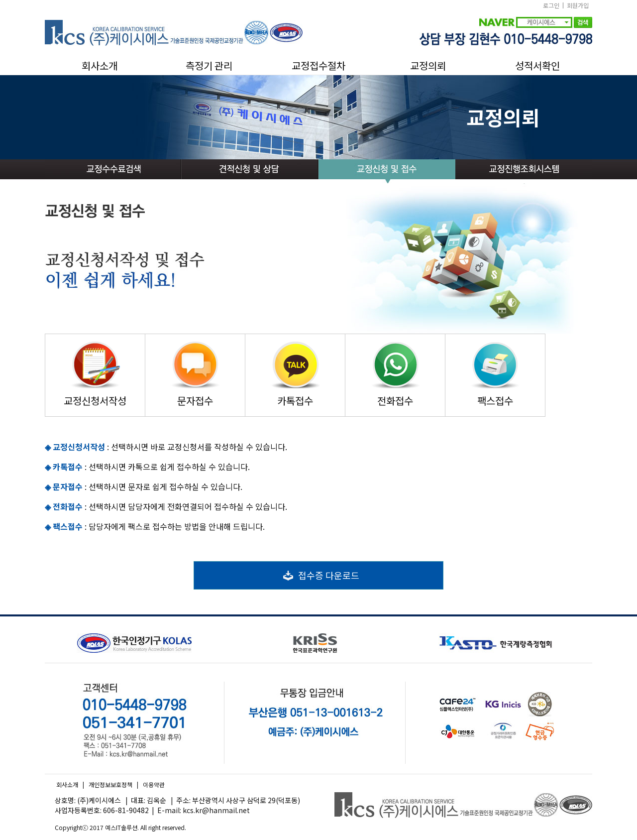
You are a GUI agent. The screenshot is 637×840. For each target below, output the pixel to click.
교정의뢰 (428, 66)
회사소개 (100, 66)
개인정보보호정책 (110, 784)
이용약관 (154, 784)
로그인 (551, 5)
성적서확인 (537, 66)
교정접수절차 (318, 66)
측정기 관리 (209, 66)
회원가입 (578, 5)
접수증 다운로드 (319, 575)
